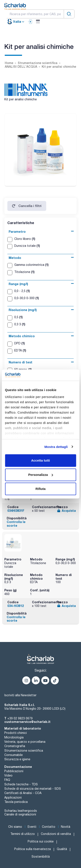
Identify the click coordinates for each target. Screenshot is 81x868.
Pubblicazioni (14, 771)
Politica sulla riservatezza (33, 849)
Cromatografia (15, 746)
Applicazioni (13, 797)
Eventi (32, 827)
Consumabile (13, 755)
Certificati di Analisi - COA (23, 793)
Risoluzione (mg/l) (23, 310)
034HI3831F (16, 511)
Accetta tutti (40, 460)
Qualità (62, 849)
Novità (66, 827)
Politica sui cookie (41, 841)
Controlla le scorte (16, 524)
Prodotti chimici (16, 733)
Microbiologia (14, 737)
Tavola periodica (16, 802)
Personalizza (41, 475)
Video (8, 775)
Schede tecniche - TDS (21, 784)
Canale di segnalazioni (20, 814)
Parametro (17, 232)
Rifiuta (40, 489)
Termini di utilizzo (23, 834)
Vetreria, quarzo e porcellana (25, 742)
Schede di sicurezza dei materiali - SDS (33, 789)
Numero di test (21, 362)
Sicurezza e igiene (17, 759)
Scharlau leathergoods (21, 811)
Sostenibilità (41, 857)
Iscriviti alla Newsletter (20, 695)
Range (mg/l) (18, 284)
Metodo (15, 258)
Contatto (49, 827)
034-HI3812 (16, 606)
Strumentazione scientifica (24, 751)
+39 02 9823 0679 (20, 718)
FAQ (7, 780)
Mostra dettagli (56, 447)
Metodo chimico (22, 336)
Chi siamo (15, 827)
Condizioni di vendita (56, 834)
